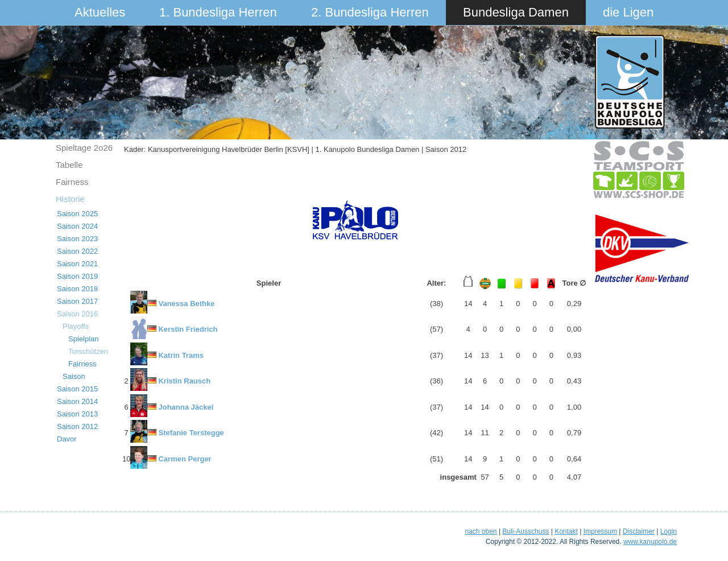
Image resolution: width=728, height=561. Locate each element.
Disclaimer (639, 531)
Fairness (72, 182)
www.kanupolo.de (650, 542)
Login (669, 531)
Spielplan (84, 339)
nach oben (481, 531)
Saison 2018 (77, 289)
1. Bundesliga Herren (218, 12)
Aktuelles (100, 12)
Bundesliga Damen (516, 12)
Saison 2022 (77, 251)
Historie (70, 199)
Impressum (600, 531)
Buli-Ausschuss (526, 531)
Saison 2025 (77, 214)
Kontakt (566, 531)
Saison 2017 (77, 301)
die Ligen (628, 12)
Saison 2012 (77, 426)
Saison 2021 (77, 264)
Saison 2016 (77, 314)
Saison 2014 (77, 401)
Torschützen (88, 351)
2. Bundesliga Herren (370, 12)
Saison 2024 (77, 226)
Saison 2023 (77, 239)
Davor (67, 439)
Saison (74, 376)
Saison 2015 (77, 389)
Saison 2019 (77, 276)
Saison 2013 (77, 414)
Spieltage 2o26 (84, 148)
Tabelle (69, 165)
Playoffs (76, 326)
